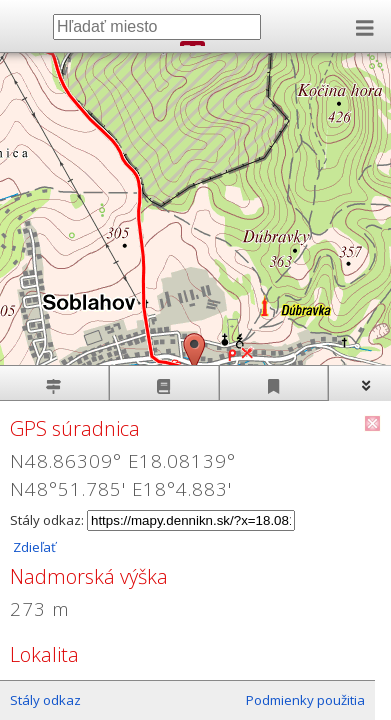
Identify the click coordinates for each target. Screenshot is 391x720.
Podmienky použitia (305, 700)
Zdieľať (33, 547)
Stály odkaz (45, 700)
